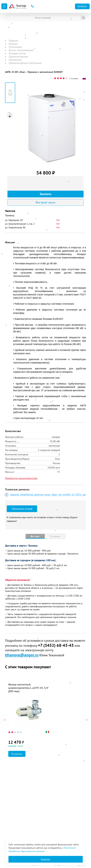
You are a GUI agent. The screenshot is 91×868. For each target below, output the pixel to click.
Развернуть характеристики (21, 478)
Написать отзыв (22, 509)
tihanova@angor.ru (22, 655)
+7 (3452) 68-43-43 (56, 645)
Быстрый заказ (45, 202)
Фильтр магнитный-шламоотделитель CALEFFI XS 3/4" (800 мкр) (28, 688)
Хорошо (45, 859)
